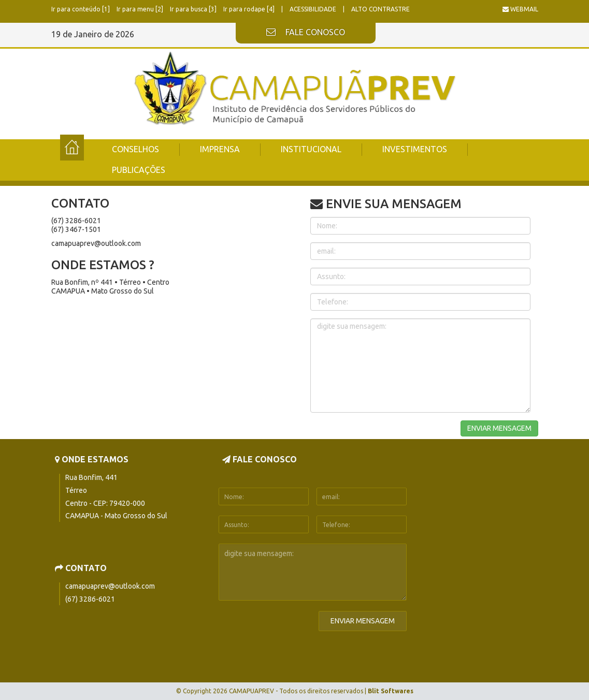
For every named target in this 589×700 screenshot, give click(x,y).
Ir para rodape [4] (250, 9)
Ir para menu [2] (141, 9)
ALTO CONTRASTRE (380, 9)
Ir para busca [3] (194, 9)
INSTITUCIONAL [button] (311, 149)
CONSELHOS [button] (135, 149)
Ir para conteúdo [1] (81, 9)
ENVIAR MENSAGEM (499, 428)
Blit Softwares (391, 691)
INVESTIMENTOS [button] (415, 149)
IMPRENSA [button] (220, 149)
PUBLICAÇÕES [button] (139, 170)
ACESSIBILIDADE (314, 9)
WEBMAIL (520, 9)
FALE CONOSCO (306, 33)
